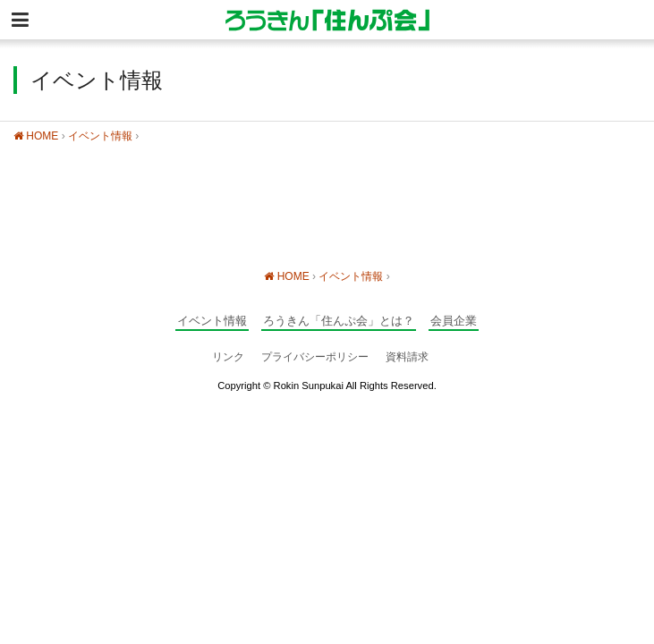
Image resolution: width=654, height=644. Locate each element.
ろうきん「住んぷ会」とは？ (339, 321)
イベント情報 (100, 136)
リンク (228, 357)
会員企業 (454, 321)
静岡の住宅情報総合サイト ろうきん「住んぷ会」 (327, 20)
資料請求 (407, 357)
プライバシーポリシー (315, 357)
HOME (36, 136)
